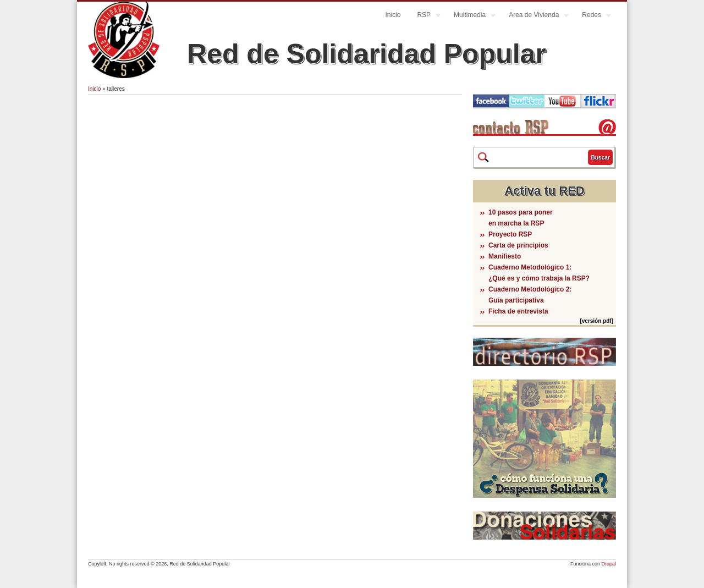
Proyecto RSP (510, 234)
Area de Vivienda (535, 16)
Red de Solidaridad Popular (367, 54)
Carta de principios (518, 245)
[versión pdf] (596, 321)
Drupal (609, 564)
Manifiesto (505, 256)
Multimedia (471, 16)
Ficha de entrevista (518, 311)
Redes (592, 16)
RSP (425, 16)
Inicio (393, 15)
